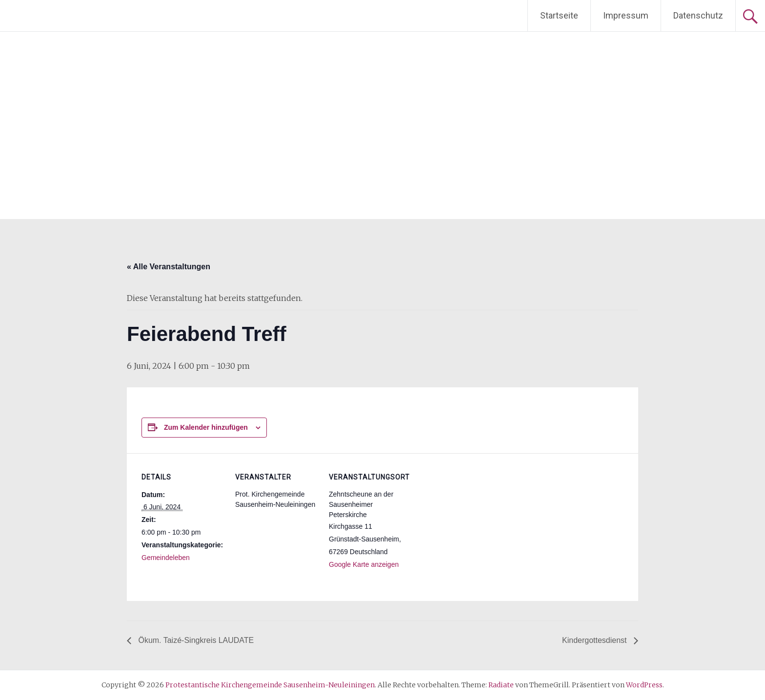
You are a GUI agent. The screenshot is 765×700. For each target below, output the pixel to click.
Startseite (559, 15)
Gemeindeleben (166, 558)
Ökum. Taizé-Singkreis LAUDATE (195, 640)
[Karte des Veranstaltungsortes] (474, 520)
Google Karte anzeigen (364, 564)
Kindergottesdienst (595, 640)
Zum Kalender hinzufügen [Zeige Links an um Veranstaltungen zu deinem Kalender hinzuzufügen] (206, 427)
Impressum (626, 15)
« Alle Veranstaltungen (169, 267)
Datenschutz (698, 15)
